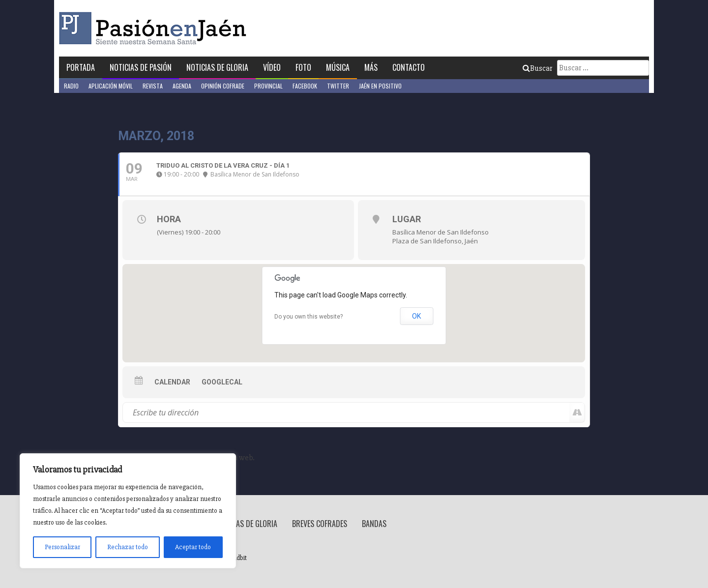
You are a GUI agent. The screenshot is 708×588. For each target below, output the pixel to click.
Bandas (374, 524)
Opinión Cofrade (223, 86)
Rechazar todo (128, 547)
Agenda (182, 86)
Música (338, 67)
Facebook (305, 86)
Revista (153, 86)
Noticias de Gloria (217, 67)
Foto (303, 67)
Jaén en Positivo (380, 86)
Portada (81, 67)
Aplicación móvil (111, 86)
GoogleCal (222, 382)
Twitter (338, 86)
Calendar (172, 382)
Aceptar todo (193, 547)
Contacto (409, 67)
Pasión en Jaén (155, 28)
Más (371, 67)
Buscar (537, 68)
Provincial (268, 86)
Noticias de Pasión (141, 67)
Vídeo (272, 67)
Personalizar (62, 547)
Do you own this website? (309, 317)
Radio (71, 86)
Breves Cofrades (320, 524)
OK (416, 316)
